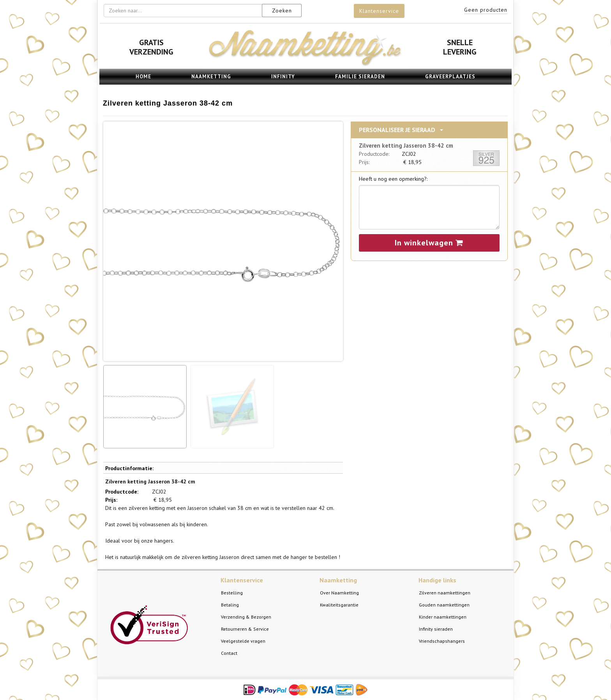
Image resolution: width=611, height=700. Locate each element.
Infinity (283, 77)
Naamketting (211, 77)
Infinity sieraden (436, 629)
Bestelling (232, 593)
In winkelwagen (429, 243)
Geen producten (486, 10)
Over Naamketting (339, 593)
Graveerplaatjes (450, 77)
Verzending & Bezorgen (246, 617)
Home (143, 77)
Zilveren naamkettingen (445, 593)
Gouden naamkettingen (444, 605)
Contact (229, 653)
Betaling (230, 605)
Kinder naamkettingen (443, 617)
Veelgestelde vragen (243, 641)
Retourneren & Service (245, 629)
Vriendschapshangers (442, 641)
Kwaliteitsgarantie (339, 605)
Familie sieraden (360, 77)
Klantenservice (379, 11)
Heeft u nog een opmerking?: (393, 179)
